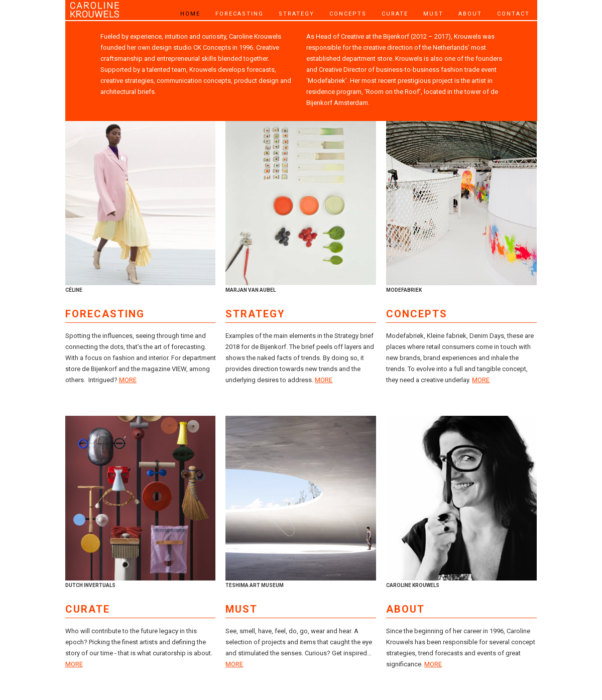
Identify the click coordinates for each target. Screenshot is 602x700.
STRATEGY (296, 14)
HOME (190, 14)
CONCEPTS (348, 14)
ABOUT (470, 14)
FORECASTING (239, 14)
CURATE (395, 14)
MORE (128, 380)
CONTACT (513, 14)
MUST (433, 14)
